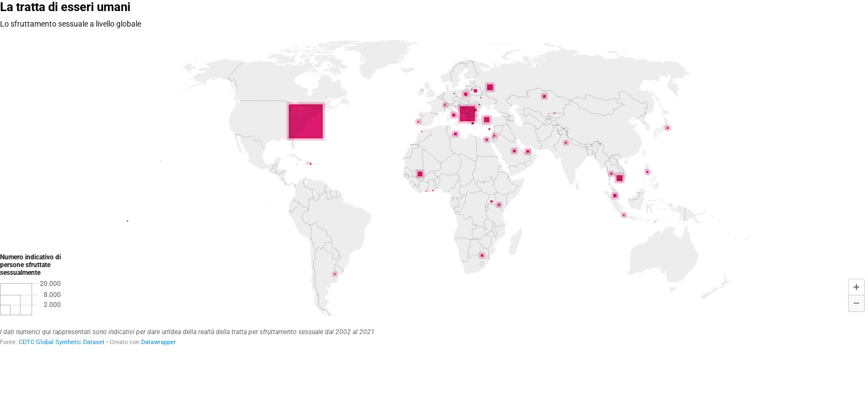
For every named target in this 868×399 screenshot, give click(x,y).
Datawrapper (159, 342)
